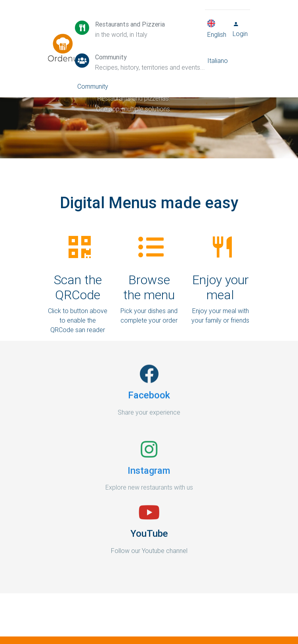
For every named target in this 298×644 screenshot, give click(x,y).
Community (93, 88)
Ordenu (58, 40)
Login (240, 30)
